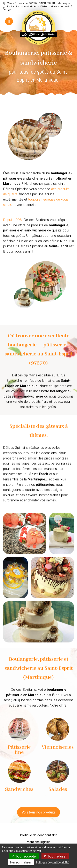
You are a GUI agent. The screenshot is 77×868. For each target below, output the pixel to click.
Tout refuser (55, 856)
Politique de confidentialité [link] (52, 862)
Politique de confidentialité (39, 835)
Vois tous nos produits (38, 816)
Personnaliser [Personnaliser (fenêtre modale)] (21, 862)
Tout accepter (24, 856)
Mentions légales (38, 842)
